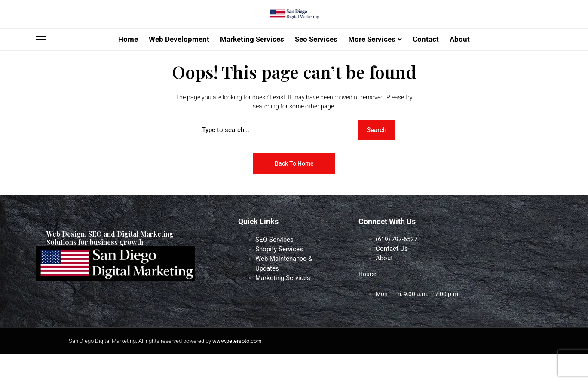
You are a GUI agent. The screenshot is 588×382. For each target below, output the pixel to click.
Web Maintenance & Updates (294, 286)
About (384, 286)
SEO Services (273, 268)
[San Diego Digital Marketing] (294, 29)
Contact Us (390, 277)
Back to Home (294, 192)
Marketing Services (280, 296)
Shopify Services (277, 277)
